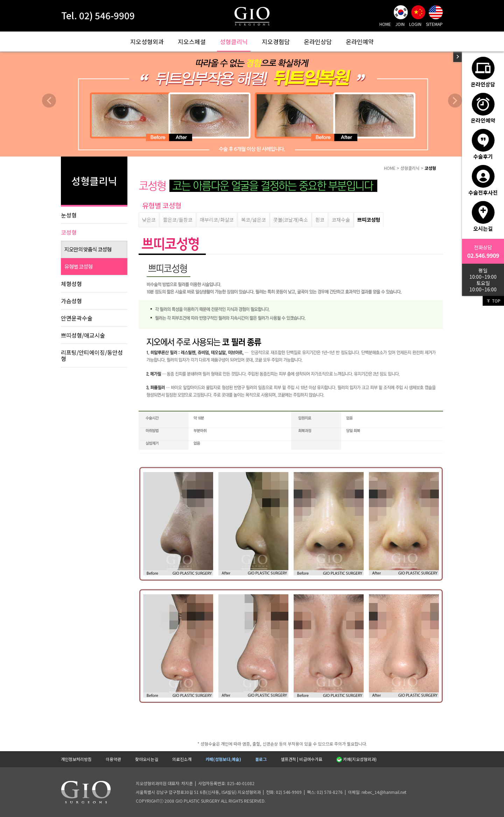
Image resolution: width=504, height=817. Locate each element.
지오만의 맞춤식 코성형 (88, 249)
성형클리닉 (234, 41)
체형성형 (71, 284)
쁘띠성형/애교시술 (83, 335)
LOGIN (415, 24)
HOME (385, 24)
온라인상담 (318, 41)
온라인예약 (360, 41)
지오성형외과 (147, 41)
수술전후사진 (483, 180)
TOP (493, 301)
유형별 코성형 (78, 266)
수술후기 (483, 144)
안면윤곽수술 (77, 318)
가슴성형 (71, 301)
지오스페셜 (192, 41)
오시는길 (483, 216)
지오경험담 (276, 41)
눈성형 (69, 215)
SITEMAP (434, 24)
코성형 (69, 232)
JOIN (400, 24)
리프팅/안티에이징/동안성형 (92, 355)
